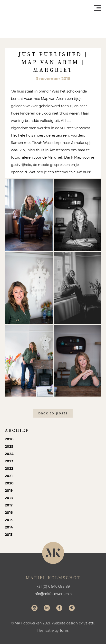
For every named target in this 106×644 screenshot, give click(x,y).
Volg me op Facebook (59, 609)
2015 (9, 520)
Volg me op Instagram (34, 609)
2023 (9, 461)
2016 (9, 513)
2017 (9, 505)
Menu (97, 8)
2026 (9, 439)
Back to (53, 413)
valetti (89, 623)
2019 (9, 491)
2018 (9, 498)
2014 (9, 527)
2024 (9, 454)
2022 (9, 468)
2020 (9, 483)
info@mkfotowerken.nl (53, 594)
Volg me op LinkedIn (47, 609)
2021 (9, 476)
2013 (9, 535)
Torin (64, 631)
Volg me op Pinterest (72, 609)
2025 (9, 446)
